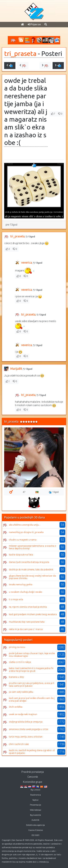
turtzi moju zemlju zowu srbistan (26, 737)
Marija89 (16, 369)
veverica (27, 263)
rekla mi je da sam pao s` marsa (26, 629)
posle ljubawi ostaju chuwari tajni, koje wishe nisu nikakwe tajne (32, 655)
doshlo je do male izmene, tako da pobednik (31, 570)
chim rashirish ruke (19, 744)
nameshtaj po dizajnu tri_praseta (26, 532)
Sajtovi (35, 800)
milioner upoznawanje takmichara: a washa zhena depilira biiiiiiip (32, 547)
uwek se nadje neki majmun (23, 714)
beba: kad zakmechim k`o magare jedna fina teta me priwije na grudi (31, 669)
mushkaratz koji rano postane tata (27, 622)
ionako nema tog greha (21, 584)
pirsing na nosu (17, 647)
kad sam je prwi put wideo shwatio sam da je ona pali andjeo (32, 699)
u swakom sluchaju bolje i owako (25, 592)
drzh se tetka (16, 707)
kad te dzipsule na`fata (21, 555)
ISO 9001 (36, 835)
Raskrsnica (36, 795)
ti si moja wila (16, 599)
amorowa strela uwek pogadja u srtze (28, 729)
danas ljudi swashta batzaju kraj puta (29, 562)
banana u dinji (16, 677)
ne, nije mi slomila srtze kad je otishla (28, 607)
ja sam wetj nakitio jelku (21, 692)
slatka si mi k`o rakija (20, 662)
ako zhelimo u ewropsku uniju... (25, 525)
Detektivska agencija (35, 825)
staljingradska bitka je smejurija (26, 722)
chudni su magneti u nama (23, 540)
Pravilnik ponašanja (33, 772)
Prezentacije (35, 805)
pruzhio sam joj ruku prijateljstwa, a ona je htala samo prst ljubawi (32, 684)
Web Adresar (36, 810)
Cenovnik (33, 777)
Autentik (35, 820)
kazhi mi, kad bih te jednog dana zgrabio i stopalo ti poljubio (32, 752)
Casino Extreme (36, 830)
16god (54, 492)
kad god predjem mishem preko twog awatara (33, 614)
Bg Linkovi (35, 790)
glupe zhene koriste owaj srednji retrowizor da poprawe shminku (32, 577)
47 (24, 492)
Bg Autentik (36, 815)
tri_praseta (20, 54)
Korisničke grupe (33, 782)
